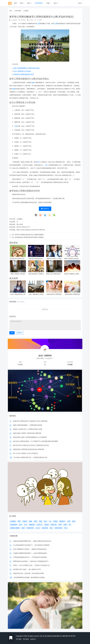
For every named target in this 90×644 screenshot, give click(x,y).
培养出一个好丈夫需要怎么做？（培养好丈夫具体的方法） (32, 565)
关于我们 (19, 639)
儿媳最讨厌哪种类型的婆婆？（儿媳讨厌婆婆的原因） (30, 553)
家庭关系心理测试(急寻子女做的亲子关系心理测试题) (30, 421)
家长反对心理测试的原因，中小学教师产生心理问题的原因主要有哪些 (36, 441)
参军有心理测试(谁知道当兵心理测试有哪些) (29, 235)
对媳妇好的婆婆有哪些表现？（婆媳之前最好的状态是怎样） (33, 541)
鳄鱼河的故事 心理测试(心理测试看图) (36, 274)
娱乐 (29, 3)
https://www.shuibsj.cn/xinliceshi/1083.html (31, 230)
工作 (38, 162)
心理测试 (26, 11)
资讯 (22, 3)
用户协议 (26, 639)
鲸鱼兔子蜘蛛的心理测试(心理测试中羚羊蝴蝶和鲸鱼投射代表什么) (72, 274)
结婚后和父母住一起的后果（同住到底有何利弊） (29, 573)
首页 (15, 3)
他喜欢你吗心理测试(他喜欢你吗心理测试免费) (54, 294)
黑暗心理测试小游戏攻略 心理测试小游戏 (72, 259)
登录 (12, 333)
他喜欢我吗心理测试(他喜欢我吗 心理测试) (72, 294)
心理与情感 (39, 3)
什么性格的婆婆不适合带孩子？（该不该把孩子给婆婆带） (32, 545)
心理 (38, 24)
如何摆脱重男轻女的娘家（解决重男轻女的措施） (30, 577)
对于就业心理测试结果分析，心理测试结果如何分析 (30, 457)
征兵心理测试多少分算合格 (22, 71)
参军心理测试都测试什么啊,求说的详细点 (27, 68)
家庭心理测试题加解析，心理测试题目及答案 (28, 425)
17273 (20, 365)
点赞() (45, 209)
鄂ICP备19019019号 (69, 636)
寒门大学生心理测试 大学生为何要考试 (26, 453)
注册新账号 (19, 333)
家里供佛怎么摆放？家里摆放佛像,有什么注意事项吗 (30, 437)
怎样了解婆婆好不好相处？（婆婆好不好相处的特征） (30, 549)
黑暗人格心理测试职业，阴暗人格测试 (54, 274)
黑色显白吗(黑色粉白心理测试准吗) (36, 259)
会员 (80, 3)
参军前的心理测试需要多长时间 (24, 74)
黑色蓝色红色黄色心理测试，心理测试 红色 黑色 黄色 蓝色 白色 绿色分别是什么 (18, 259)
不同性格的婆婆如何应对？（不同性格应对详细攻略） (30, 557)
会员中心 (33, 639)
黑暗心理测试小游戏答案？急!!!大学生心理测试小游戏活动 (18, 274)
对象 (33, 83)
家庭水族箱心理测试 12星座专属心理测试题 (27, 433)
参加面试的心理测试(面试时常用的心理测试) (29, 237)
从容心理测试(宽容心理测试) (18, 294)
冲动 (16, 126)
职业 (56, 3)
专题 (49, 3)
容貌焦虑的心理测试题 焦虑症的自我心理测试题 (28, 449)
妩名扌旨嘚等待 (45, 356)
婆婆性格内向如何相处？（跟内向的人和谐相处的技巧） (31, 561)
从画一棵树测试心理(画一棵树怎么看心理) (36, 294)
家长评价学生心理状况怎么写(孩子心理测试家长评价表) (31, 445)
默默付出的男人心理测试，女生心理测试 (54, 259)
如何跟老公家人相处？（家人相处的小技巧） (28, 569)
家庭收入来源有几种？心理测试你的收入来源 (28, 429)
